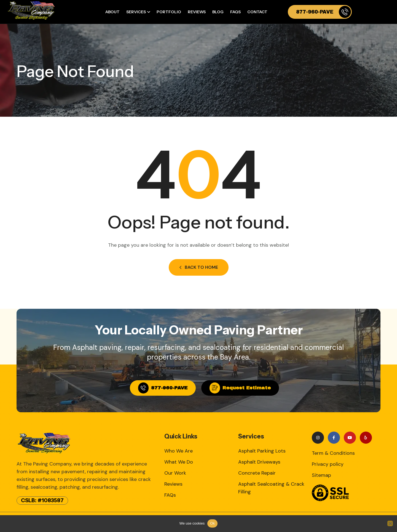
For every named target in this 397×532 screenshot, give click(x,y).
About (112, 12)
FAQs (235, 12)
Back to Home (199, 267)
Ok (212, 523)
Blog (218, 12)
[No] (390, 523)
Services (136, 12)
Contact (257, 12)
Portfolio (169, 12)
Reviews (197, 12)
